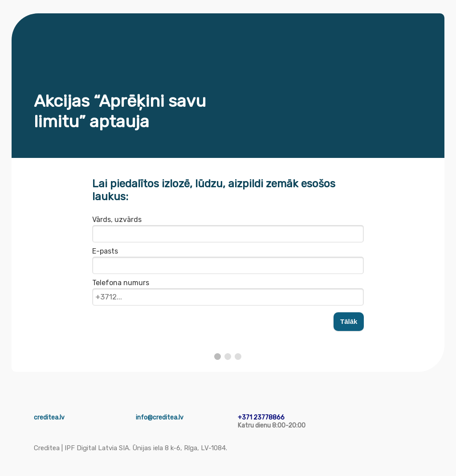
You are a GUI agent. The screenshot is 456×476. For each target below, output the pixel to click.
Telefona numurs (121, 283)
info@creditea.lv (160, 418)
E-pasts (105, 251)
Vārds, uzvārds (117, 220)
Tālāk (349, 321)
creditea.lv (49, 418)
